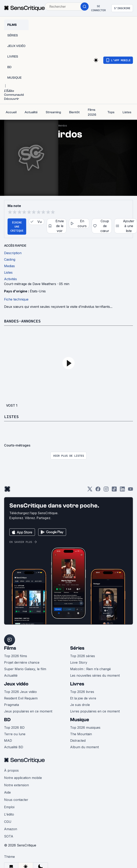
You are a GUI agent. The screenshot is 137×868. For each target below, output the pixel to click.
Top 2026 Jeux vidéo (20, 692)
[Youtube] (130, 490)
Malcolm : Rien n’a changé (90, 669)
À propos (11, 770)
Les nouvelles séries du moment (95, 675)
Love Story (79, 662)
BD (7, 720)
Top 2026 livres (82, 692)
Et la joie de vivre (83, 698)
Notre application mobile (23, 778)
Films (10, 648)
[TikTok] (114, 490)
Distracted (78, 741)
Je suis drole (80, 705)
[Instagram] (106, 490)
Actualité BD (14, 747)
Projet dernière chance (22, 662)
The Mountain (81, 734)
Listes (11, 417)
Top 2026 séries (83, 656)
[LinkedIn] (122, 490)
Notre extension (16, 785)
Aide (7, 792)
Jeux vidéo (16, 684)
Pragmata (11, 705)
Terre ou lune (15, 734)
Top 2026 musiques (85, 728)
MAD (8, 741)
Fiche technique (16, 299)
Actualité (11, 675)
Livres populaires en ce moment (95, 711)
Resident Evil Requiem (21, 698)
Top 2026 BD (14, 728)
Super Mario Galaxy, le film (25, 669)
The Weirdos (59, 126)
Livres (77, 684)
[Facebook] (98, 490)
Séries (77, 648)
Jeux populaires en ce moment (28, 711)
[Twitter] (90, 490)
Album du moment (84, 747)
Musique (80, 720)
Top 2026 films (16, 656)
